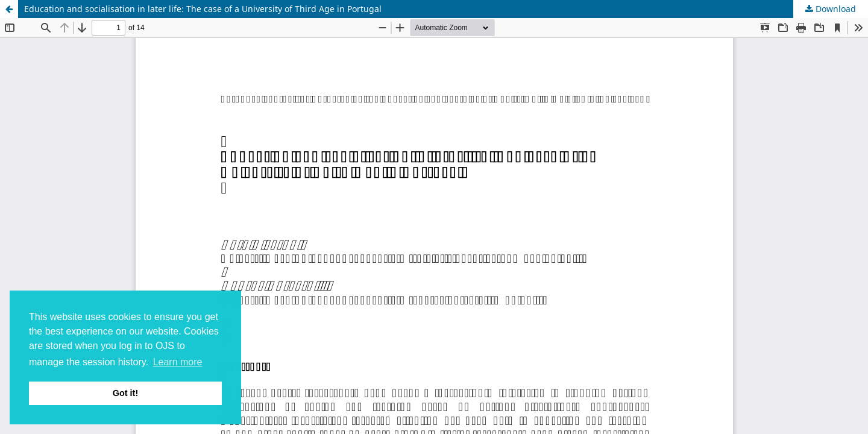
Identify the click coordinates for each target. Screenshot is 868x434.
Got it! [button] (125, 393)
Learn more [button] (178, 362)
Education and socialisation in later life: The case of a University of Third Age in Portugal (203, 9)
